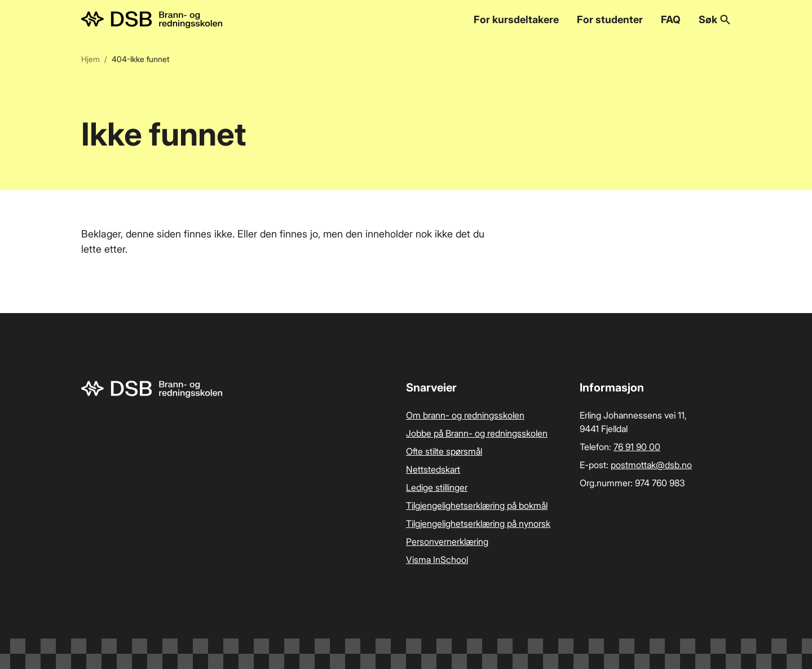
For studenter (610, 19)
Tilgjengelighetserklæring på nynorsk (478, 523)
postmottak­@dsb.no (651, 465)
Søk (715, 19)
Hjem (91, 59)
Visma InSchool (437, 560)
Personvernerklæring (447, 542)
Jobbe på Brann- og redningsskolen (477, 433)
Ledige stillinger (437, 487)
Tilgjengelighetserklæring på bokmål (477, 505)
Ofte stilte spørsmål (444, 451)
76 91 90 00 (637, 447)
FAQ (671, 19)
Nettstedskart (433, 469)
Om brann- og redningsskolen (465, 415)
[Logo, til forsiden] (152, 20)
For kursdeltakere (516, 19)
